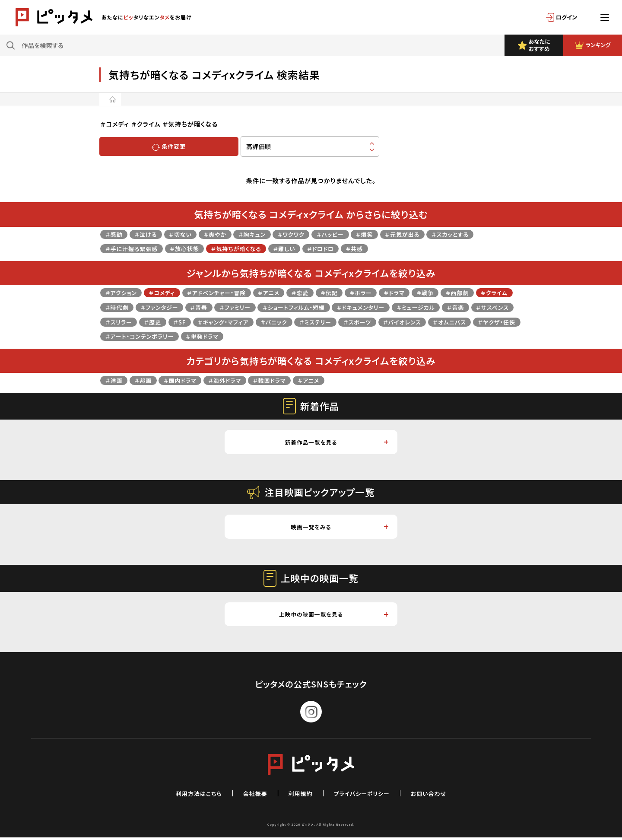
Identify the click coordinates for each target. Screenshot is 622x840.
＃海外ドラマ (234, 380)
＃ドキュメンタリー (425, 307)
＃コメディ (167, 292)
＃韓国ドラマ (283, 380)
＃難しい (300, 248)
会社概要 (252, 796)
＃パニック (368, 322)
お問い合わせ (436, 796)
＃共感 (376, 248)
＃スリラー (200, 322)
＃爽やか (224, 234)
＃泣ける (149, 234)
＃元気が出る (426, 234)
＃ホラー (382, 292)
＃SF (265, 322)
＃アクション (123, 292)
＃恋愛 (317, 292)
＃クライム (120, 307)
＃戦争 (451, 292)
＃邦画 (146, 380)
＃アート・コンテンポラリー (299, 336)
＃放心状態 (192, 248)
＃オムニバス (178, 336)
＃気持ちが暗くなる (248, 248)
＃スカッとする (478, 234)
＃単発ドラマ (367, 336)
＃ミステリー (412, 322)
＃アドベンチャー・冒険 (226, 292)
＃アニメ (283, 292)
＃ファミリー (287, 307)
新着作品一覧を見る (336, 442)
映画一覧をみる (339, 528)
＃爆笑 (385, 234)
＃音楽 (115, 322)
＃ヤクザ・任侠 (229, 336)
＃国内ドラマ (186, 380)
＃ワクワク (306, 234)
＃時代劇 (160, 307)
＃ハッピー (348, 234)
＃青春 (249, 307)
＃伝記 (348, 292)
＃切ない (187, 234)
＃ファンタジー (206, 307)
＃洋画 (115, 380)
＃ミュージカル (484, 307)
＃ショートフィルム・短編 (351, 307)
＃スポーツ (458, 322)
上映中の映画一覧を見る (333, 616)
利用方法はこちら (192, 796)
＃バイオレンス (126, 336)
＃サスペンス (155, 322)
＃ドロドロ (339, 248)
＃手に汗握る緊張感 (134, 248)
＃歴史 (237, 322)
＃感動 (115, 234)
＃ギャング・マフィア (313, 322)
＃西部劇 (486, 292)
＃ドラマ (418, 292)
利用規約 (299, 796)
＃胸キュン (264, 234)
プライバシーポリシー (365, 796)
